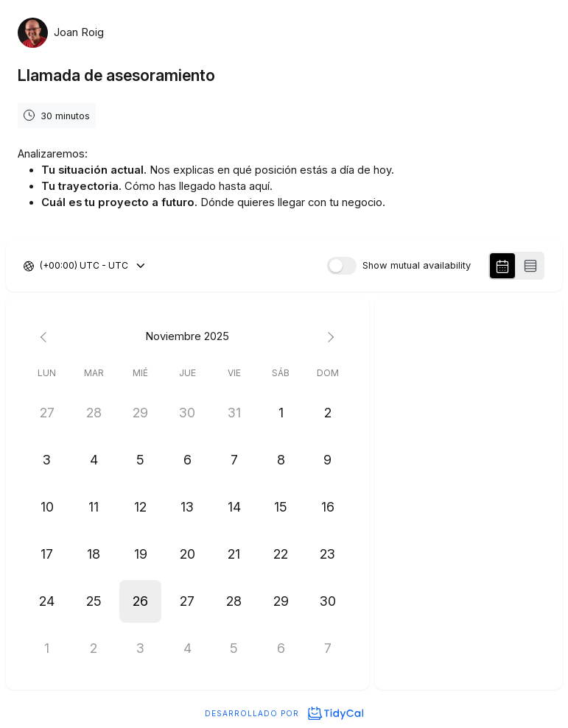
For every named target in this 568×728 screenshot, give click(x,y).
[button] (141, 601)
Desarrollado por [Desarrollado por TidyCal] (284, 713)
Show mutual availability (417, 266)
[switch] (342, 266)
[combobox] (41, 266)
